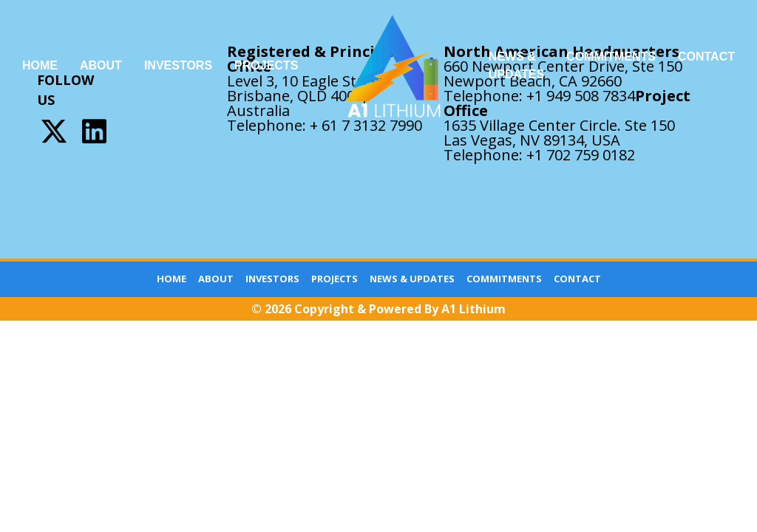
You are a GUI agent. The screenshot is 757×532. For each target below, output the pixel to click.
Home (40, 65)
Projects (266, 65)
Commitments (611, 57)
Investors (178, 65)
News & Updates (516, 65)
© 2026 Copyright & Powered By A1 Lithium (378, 309)
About (101, 65)
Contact (706, 57)
